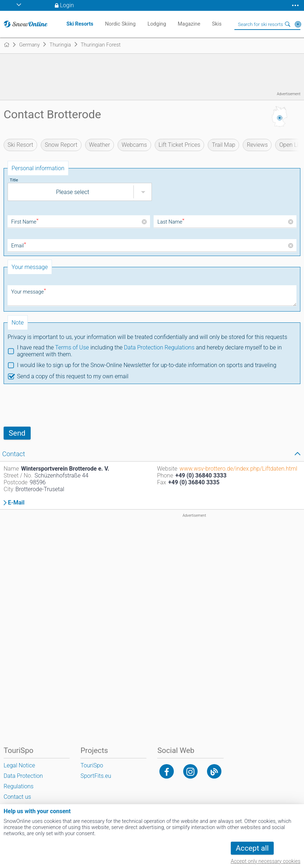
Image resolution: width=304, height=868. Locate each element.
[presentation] (58, 405)
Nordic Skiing (120, 24)
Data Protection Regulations (159, 347)
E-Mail (16, 503)
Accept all (252, 848)
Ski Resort (20, 145)
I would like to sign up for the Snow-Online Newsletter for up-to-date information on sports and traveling (147, 365)
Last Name (171, 222)
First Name (25, 222)
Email (19, 246)
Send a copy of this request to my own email (73, 376)
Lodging (157, 24)
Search (288, 24)
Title (14, 180)
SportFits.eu (96, 776)
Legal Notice (19, 765)
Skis (217, 24)
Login (67, 5)
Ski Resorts (80, 24)
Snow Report (61, 145)
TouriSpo (92, 765)
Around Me (298, 24)
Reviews (257, 145)
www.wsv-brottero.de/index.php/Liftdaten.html (238, 469)
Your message (29, 292)
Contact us (17, 797)
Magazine (189, 24)
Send (17, 433)
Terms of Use (72, 347)
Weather (100, 145)
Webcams (134, 145)
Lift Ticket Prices (180, 145)
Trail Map (223, 145)
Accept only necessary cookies (266, 861)
